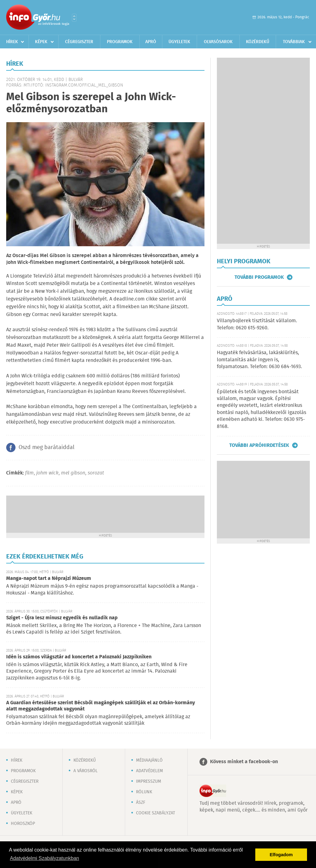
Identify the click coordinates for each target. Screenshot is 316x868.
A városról (86, 771)
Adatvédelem (149, 771)
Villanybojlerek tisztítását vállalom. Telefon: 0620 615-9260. (257, 324)
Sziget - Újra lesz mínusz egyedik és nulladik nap (62, 618)
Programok (120, 42)
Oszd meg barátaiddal (46, 447)
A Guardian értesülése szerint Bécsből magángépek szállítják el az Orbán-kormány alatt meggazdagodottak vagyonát (101, 706)
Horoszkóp (23, 824)
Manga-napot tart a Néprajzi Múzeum (49, 579)
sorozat (96, 473)
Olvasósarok (218, 42)
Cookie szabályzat (156, 813)
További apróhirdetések (259, 445)
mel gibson (73, 473)
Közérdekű (258, 42)
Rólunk (144, 792)
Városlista (74, 18)
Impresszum (149, 781)
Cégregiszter (79, 42)
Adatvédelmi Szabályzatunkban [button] (44, 858)
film (29, 473)
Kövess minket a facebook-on (244, 762)
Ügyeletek (179, 42)
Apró (151, 42)
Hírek (12, 42)
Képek (41, 42)
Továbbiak (294, 42)
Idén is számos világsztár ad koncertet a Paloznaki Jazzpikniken (79, 657)
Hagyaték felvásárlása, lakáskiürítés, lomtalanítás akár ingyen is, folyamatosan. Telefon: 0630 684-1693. (259, 360)
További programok (259, 277)
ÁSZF (141, 803)
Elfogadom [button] (281, 855)
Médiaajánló (149, 760)
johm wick (47, 473)
